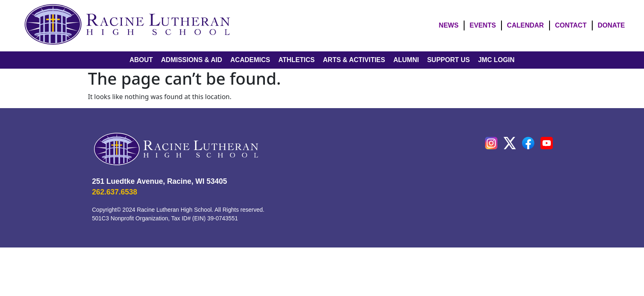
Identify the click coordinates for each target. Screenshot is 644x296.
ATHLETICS (297, 60)
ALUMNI (406, 60)
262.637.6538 (115, 192)
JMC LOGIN (496, 60)
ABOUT (141, 60)
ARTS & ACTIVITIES (354, 60)
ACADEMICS (250, 60)
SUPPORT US (448, 60)
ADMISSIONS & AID (192, 60)
